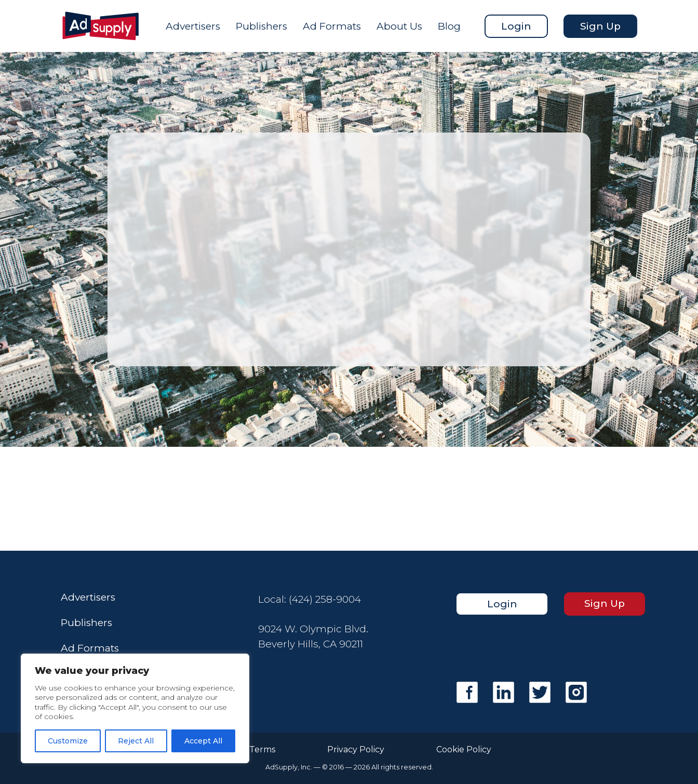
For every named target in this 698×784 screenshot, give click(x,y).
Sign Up (600, 26)
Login (516, 26)
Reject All (136, 741)
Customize (68, 741)
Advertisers (193, 26)
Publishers (261, 26)
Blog (449, 26)
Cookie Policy (464, 750)
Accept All (203, 741)
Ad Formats (332, 26)
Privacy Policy (356, 750)
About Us (399, 26)
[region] (135, 708)
